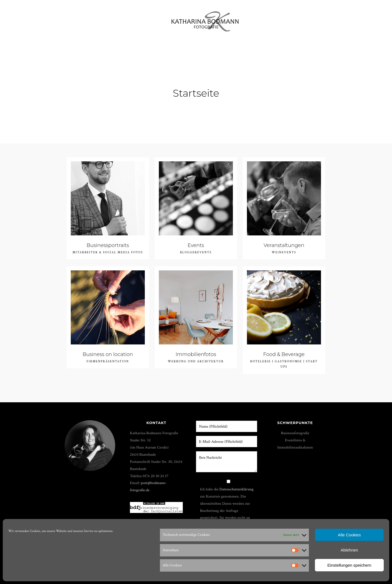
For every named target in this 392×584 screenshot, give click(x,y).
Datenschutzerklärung (236, 489)
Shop (300, 19)
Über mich (270, 19)
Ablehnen (349, 550)
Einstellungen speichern (349, 565)
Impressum (353, 19)
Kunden (323, 19)
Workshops (72, 19)
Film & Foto (107, 19)
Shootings (140, 19)
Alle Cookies (349, 535)
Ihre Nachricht (227, 462)
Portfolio (39, 19)
